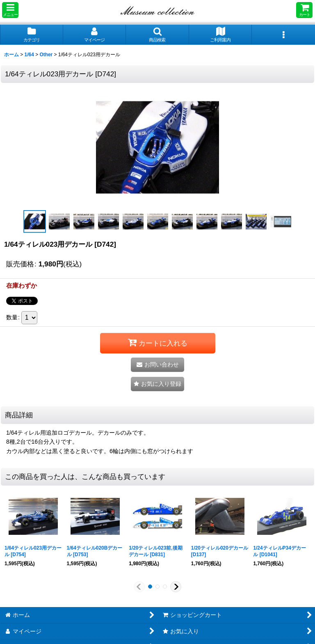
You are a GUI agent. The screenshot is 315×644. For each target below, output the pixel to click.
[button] (10, 10)
